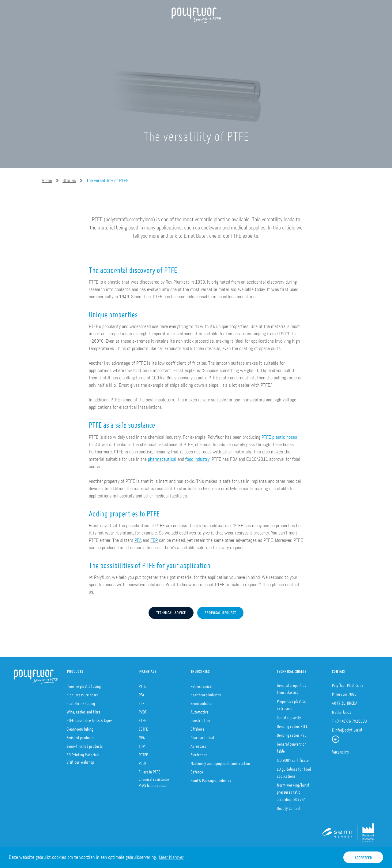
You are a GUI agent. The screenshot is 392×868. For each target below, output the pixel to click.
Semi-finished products (85, 744)
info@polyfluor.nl (348, 728)
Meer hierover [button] (171, 857)
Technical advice (171, 611)
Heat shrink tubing (81, 702)
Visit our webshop (80, 760)
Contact (339, 670)
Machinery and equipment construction (220, 762)
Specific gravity (289, 716)
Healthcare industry (206, 693)
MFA (142, 736)
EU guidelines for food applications (294, 771)
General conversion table (292, 746)
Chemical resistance (154, 777)
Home (58, 34)
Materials (148, 670)
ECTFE (143, 727)
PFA (138, 540)
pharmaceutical (162, 459)
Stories (69, 180)
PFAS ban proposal (153, 784)
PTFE (142, 684)
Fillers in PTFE (149, 770)
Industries (200, 670)
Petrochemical (201, 684)
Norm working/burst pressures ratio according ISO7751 (293, 790)
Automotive (200, 710)
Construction (200, 719)
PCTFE (143, 753)
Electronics (199, 753)
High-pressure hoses (82, 693)
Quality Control (288, 807)
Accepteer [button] (363, 856)
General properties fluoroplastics (291, 687)
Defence (197, 770)
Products (119, 34)
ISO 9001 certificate (293, 758)
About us (86, 34)
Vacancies (340, 750)
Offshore (197, 727)
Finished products (80, 736)
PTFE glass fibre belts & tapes (89, 719)
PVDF (143, 710)
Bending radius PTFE (292, 725)
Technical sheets (292, 670)
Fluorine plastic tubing (84, 684)
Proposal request (220, 611)
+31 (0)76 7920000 (351, 719)
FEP (154, 540)
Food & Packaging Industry (211, 779)
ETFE (142, 719)
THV (142, 744)
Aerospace (198, 744)
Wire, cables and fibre (83, 710)
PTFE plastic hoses (279, 437)
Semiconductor (202, 702)
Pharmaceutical (202, 736)
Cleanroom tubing (80, 727)
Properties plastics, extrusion (292, 703)
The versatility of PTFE (107, 180)
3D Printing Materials (83, 753)
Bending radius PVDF (293, 733)
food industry (197, 459)
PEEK (143, 762)
